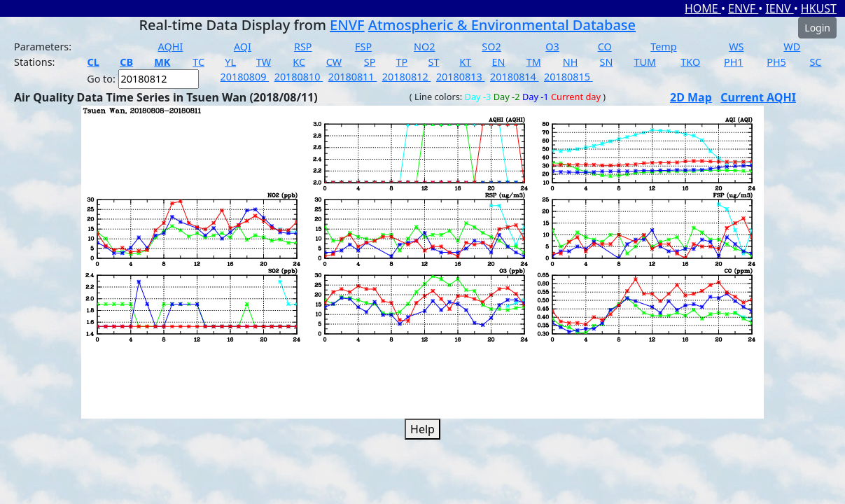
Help (422, 429)
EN (499, 62)
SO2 (491, 47)
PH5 (776, 62)
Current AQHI (758, 97)
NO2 (424, 47)
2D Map (691, 97)
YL (230, 62)
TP (402, 62)
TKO (690, 62)
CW (334, 62)
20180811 (353, 77)
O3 (552, 47)
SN (607, 62)
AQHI (171, 47)
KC (299, 62)
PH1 (734, 62)
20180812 (407, 77)
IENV (779, 8)
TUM (645, 62)
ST (434, 62)
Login (817, 28)
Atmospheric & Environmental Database (502, 25)
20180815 (568, 77)
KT (465, 62)
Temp (663, 47)
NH (571, 62)
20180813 (461, 77)
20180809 (245, 77)
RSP (303, 47)
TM (534, 62)
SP (370, 62)
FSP (363, 47)
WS (736, 47)
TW (264, 62)
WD (792, 47)
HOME (703, 8)
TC (198, 62)
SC (815, 62)
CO (605, 47)
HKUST (819, 8)
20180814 (515, 77)
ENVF (743, 8)
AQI (243, 47)
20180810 (299, 77)
